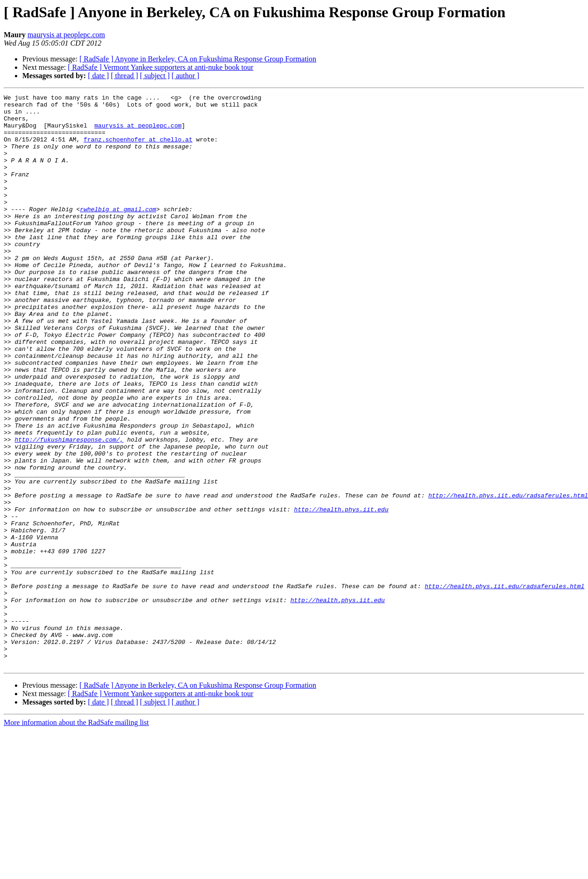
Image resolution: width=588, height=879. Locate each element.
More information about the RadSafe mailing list (76, 837)
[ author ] (186, 76)
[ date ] (98, 76)
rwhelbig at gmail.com (118, 233)
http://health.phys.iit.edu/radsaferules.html (508, 576)
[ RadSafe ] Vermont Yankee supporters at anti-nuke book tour (161, 67)
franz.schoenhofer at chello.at (138, 149)
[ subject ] (155, 76)
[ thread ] (124, 76)
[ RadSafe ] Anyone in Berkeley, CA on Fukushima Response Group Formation (198, 59)
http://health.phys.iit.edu (341, 593)
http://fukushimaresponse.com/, (69, 509)
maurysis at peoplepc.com (66, 35)
